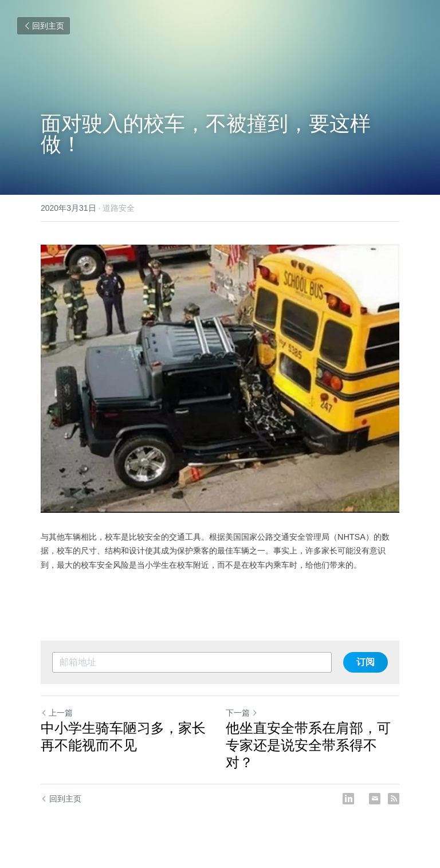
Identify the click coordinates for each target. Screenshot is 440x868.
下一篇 (242, 713)
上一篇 (57, 713)
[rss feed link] (394, 799)
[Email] (375, 799)
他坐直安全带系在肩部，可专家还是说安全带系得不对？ (308, 745)
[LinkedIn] (348, 799)
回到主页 (44, 26)
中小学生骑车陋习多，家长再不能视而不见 (123, 737)
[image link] (220, 379)
